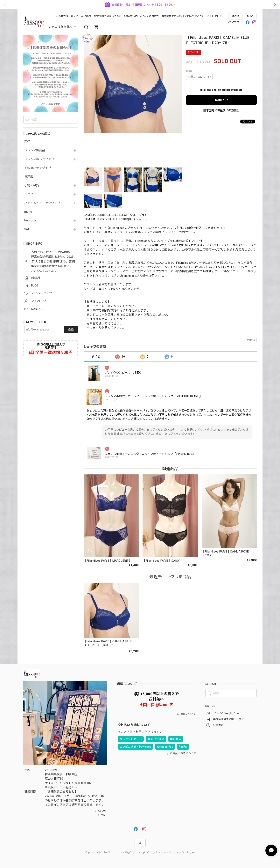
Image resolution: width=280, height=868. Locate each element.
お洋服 (29, 177)
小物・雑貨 (32, 185)
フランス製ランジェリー (41, 159)
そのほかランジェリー (39, 168)
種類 (189, 71)
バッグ (29, 194)
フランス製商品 (35, 150)
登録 (71, 330)
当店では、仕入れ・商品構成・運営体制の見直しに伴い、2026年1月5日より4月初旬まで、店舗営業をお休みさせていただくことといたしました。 (141, 16)
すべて (96, 357)
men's (28, 212)
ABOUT (235, 16)
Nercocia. (31, 221)
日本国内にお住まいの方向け (221, 110)
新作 (27, 142)
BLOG (250, 16)
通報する (251, 340)
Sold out (221, 100)
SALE (28, 229)
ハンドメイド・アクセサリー (44, 203)
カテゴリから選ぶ (63, 27)
